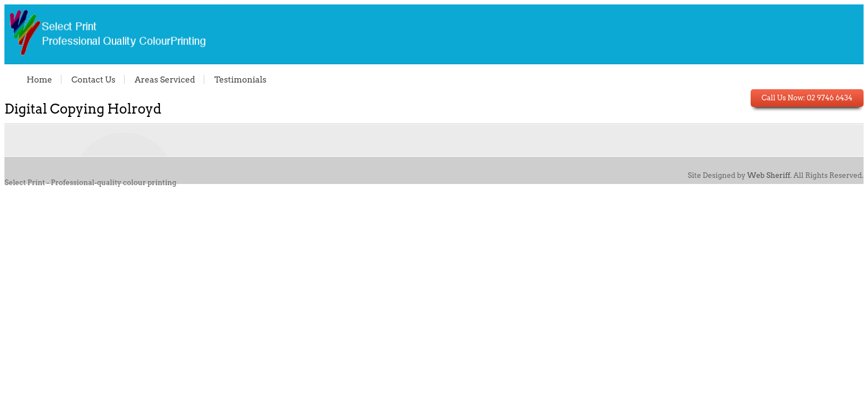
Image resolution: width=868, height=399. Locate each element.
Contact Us (94, 80)
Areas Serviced (165, 80)
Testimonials (240, 80)
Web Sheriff (769, 175)
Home (39, 80)
